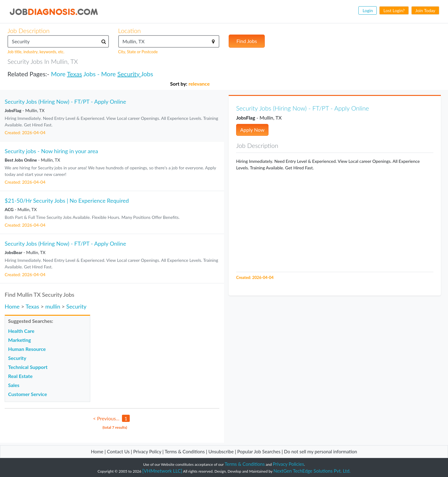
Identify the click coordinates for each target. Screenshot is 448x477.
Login (368, 10)
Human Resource (27, 349)
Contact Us (118, 451)
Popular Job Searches (259, 451)
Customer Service (28, 394)
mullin (53, 306)
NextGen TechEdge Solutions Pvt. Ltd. (312, 471)
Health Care (21, 331)
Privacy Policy (147, 451)
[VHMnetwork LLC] (162, 471)
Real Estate (20, 376)
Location (130, 31)
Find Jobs (247, 41)
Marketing (19, 340)
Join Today (425, 10)
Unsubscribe (221, 451)
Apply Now (252, 130)
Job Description (28, 31)
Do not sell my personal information (321, 451)
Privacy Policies (289, 464)
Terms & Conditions (185, 451)
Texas (74, 74)
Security (129, 74)
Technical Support (28, 367)
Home (12, 306)
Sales (14, 385)
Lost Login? (394, 10)
